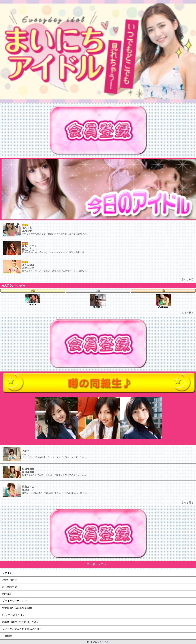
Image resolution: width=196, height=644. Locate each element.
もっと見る (188, 313)
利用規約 (7, 594)
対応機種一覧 (10, 587)
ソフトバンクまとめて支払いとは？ (22, 629)
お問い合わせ (10, 580)
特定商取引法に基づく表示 (17, 608)
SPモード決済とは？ (13, 615)
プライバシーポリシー (15, 601)
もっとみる (188, 279)
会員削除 (7, 636)
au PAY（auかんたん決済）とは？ (21, 622)
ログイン (7, 573)
